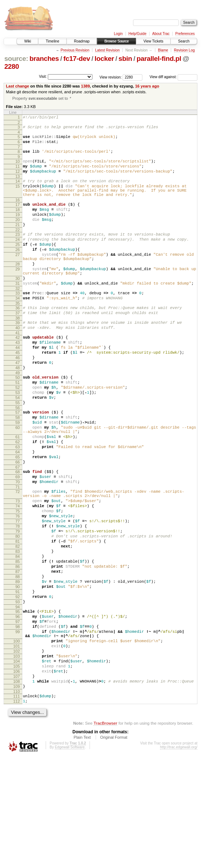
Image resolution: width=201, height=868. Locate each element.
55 (18, 453)
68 (18, 535)
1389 (85, 86)
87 (18, 656)
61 (18, 494)
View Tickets (153, 41)
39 (18, 358)
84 (18, 637)
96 (18, 709)
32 (18, 319)
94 (18, 698)
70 (18, 547)
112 (17, 811)
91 (18, 680)
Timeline (52, 41)
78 (18, 600)
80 (18, 613)
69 (18, 541)
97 (18, 715)
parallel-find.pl (159, 59)
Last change (18, 86)
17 (18, 218)
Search (184, 41)
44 (18, 387)
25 (18, 266)
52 (18, 435)
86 (18, 649)
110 (17, 800)
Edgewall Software (70, 858)
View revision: (111, 77)
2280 (12, 66)
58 (18, 470)
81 (18, 619)
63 (18, 506)
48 (18, 412)
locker (104, 59)
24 (18, 260)
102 (17, 751)
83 (18, 631)
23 (18, 254)
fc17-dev (77, 59)
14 (18, 191)
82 (18, 625)
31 (18, 313)
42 (18, 375)
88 (18, 662)
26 (18, 272)
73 (18, 570)
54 (18, 447)
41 (18, 370)
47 (18, 406)
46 (18, 399)
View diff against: (173, 77)
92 (18, 686)
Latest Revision (107, 50)
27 (18, 278)
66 (18, 524)
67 (18, 531)
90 (18, 674)
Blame (163, 50)
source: (16, 59)
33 (18, 324)
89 (18, 668)
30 (18, 307)
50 (18, 422)
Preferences (185, 34)
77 (18, 594)
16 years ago (147, 86)
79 (18, 607)
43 (18, 381)
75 (18, 582)
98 (18, 721)
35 (18, 336)
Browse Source (117, 41)
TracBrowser (105, 834)
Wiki (28, 41)
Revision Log (184, 50)
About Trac (161, 34)
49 (18, 418)
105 (17, 770)
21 (18, 243)
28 (18, 290)
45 (18, 393)
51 (18, 429)
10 (18, 167)
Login (118, 34)
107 (17, 782)
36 (18, 341)
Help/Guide (137, 34)
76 (18, 588)
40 (18, 364)
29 (18, 296)
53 (18, 441)
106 (17, 776)
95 (18, 703)
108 (17, 788)
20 (18, 237)
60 (18, 482)
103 (17, 757)
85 (18, 643)
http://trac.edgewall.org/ (179, 858)
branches (44, 59)
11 (18, 174)
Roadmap (82, 41)
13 (18, 186)
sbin (125, 59)
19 (18, 231)
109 (17, 794)
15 (18, 197)
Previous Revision (75, 50)
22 (18, 249)
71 (18, 554)
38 (18, 353)
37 (18, 347)
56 (18, 459)
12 (18, 180)
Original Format (114, 848)
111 (17, 805)
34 (18, 330)
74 (18, 576)
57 (18, 464)
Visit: (43, 77)
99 (18, 728)
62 (18, 500)
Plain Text (82, 848)
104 (17, 764)
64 (18, 512)
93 (18, 692)
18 (18, 224)
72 (18, 558)
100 (17, 739)
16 (18, 214)
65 (18, 518)
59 (18, 476)
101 (17, 745)
